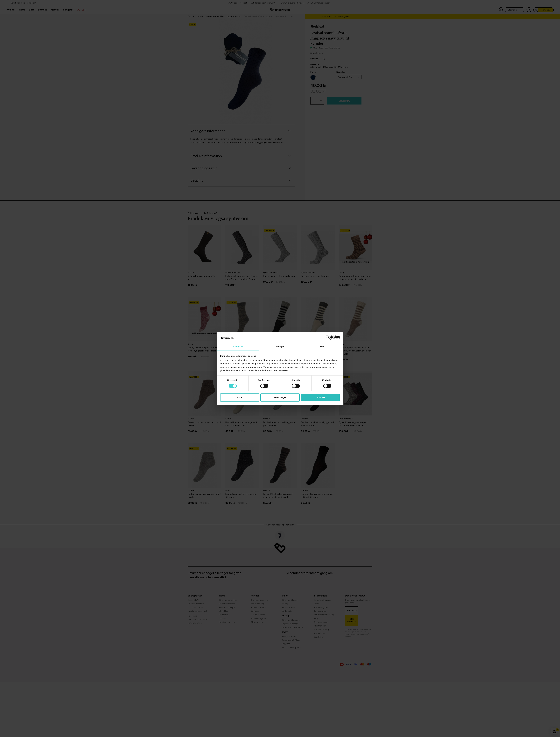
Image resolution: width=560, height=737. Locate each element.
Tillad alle (320, 397)
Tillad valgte (280, 397)
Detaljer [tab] (280, 347)
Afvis (240, 397)
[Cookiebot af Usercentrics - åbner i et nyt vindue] (328, 337)
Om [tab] (322, 347)
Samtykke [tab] (238, 347)
